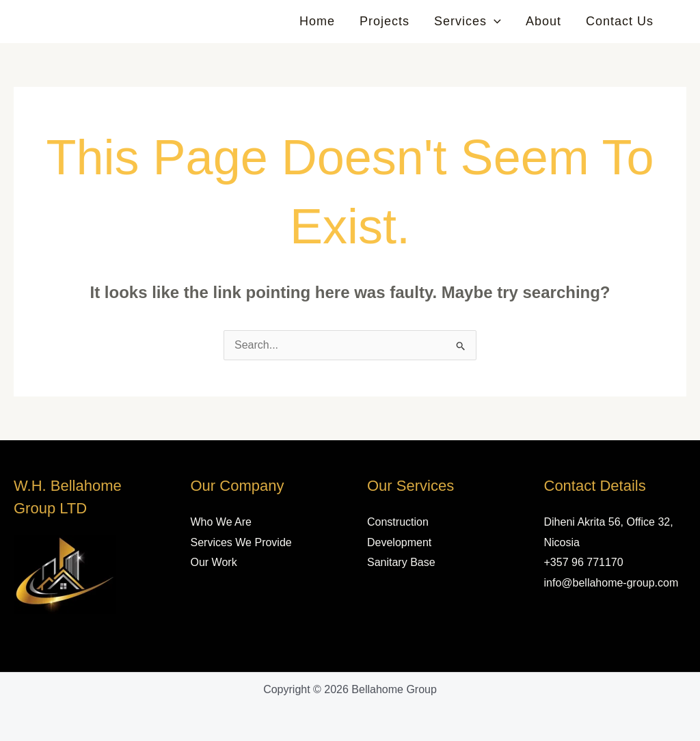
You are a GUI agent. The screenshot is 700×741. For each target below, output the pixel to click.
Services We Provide (241, 542)
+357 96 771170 (584, 562)
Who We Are (221, 522)
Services (468, 21)
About (543, 21)
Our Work (214, 562)
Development (399, 542)
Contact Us (620, 21)
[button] (494, 21)
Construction (398, 522)
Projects (385, 21)
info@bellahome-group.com (611, 583)
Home (317, 21)
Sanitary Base (401, 562)
